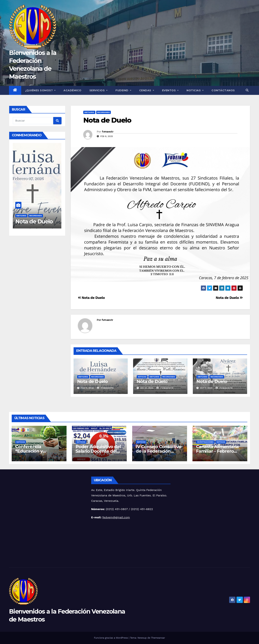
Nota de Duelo (35, 221)
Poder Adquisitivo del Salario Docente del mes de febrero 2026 (98, 451)
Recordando (36, 216)
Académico (72, 90)
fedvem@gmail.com (116, 517)
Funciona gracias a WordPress (111, 638)
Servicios (99, 90)
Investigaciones (205, 442)
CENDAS (147, 90)
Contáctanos (223, 90)
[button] (247, 90)
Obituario (21, 216)
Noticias (195, 90)
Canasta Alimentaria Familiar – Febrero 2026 (217, 451)
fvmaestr (107, 132)
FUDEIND (123, 90)
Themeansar (158, 638)
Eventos (170, 90)
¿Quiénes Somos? (40, 90)
